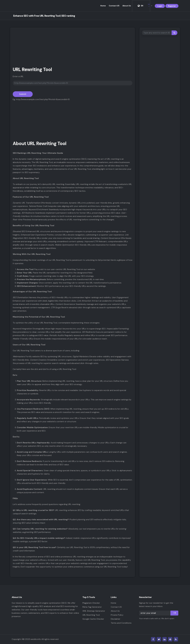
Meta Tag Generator (92, 607)
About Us (127, 6)
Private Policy (117, 615)
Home (103, 6)
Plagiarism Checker (91, 603)
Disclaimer (116, 619)
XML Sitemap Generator (94, 611)
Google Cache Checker (93, 619)
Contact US (114, 6)
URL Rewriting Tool (91, 615)
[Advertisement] (73, 48)
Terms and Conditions (121, 623)
